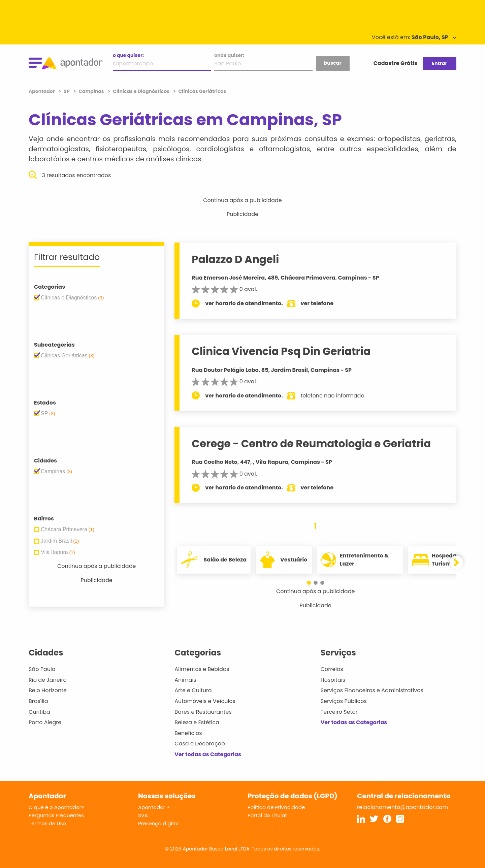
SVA (143, 815)
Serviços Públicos (344, 701)
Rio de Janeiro (48, 680)
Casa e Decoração (200, 744)
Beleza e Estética (197, 722)
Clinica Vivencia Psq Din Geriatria (281, 351)
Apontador (42, 91)
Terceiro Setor (339, 712)
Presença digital (158, 823)
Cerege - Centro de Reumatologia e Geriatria (311, 444)
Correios (332, 669)
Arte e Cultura (193, 690)
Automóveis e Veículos (205, 701)
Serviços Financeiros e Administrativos (372, 690)
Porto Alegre (45, 722)
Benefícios (188, 733)
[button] (309, 583)
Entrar (439, 63)
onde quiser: (229, 55)
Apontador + (154, 807)
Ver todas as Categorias (208, 754)
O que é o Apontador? (56, 807)
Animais (185, 680)
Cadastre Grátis (395, 63)
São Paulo (42, 669)
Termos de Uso (47, 823)
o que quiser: (128, 55)
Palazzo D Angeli (235, 259)
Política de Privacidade (276, 807)
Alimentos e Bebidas (202, 669)
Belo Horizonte (48, 690)
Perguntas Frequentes (56, 815)
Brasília (38, 701)
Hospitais (333, 680)
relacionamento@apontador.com (402, 807)
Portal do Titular (267, 815)
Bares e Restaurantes (203, 712)
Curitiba (39, 712)
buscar (332, 63)
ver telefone (317, 303)
